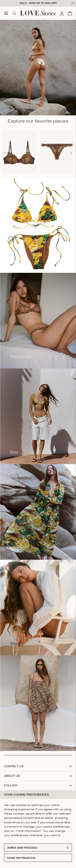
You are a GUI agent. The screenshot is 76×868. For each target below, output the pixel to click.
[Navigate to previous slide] (5, 153)
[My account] (62, 13)
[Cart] (70, 13)
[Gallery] (38, 153)
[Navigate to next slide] (71, 153)
